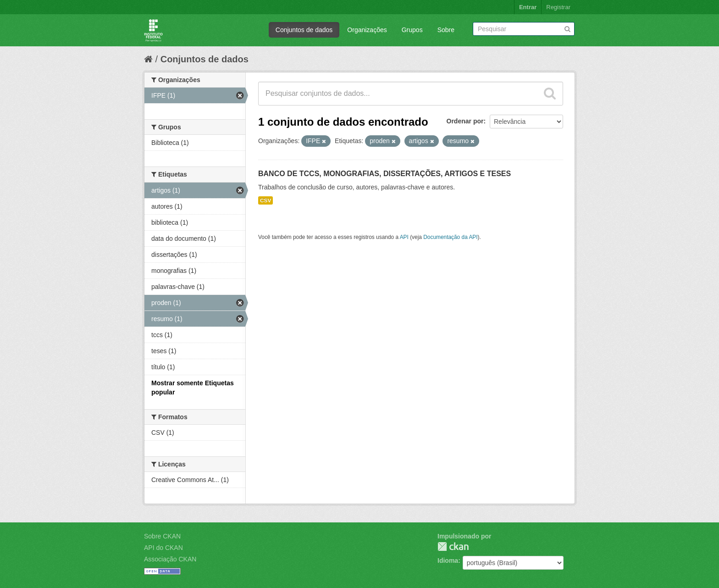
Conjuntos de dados (304, 30)
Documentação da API (450, 237)
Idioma (448, 560)
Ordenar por (465, 121)
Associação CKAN (170, 559)
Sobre (446, 30)
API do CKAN (163, 548)
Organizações (367, 30)
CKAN (453, 546)
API (404, 237)
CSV (265, 200)
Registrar (558, 7)
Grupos (412, 30)
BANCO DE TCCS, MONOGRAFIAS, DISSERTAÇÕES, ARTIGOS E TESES (384, 174)
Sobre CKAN (162, 536)
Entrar (528, 7)
